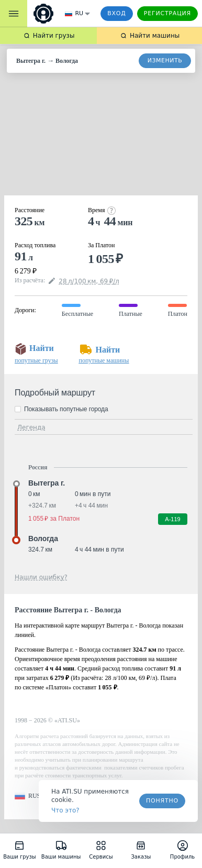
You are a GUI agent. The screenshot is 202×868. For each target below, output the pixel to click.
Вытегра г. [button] (47, 483)
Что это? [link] (65, 810)
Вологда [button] (43, 539)
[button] (27, 796)
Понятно (162, 801)
